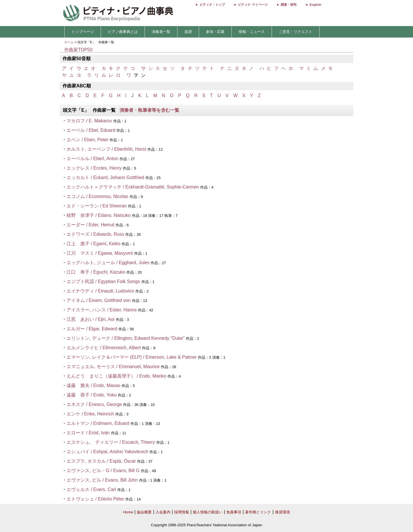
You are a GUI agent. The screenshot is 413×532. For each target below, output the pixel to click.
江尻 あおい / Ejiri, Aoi (90, 319)
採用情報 (182, 512)
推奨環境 (283, 512)
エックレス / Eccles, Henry (94, 168)
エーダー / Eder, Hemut (90, 225)
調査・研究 (289, 5)
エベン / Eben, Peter (87, 140)
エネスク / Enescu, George (94, 404)
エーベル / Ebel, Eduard (91, 130)
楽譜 (188, 32)
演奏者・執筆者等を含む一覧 (149, 110)
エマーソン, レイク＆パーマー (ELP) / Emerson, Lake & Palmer (132, 357)
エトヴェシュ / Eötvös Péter (95, 499)
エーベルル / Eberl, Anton (92, 159)
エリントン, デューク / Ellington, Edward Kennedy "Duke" (126, 338)
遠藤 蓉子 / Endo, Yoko (91, 395)
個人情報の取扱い (208, 512)
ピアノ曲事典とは (123, 32)
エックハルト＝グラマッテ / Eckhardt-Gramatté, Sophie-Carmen (133, 187)
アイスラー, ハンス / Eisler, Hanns (102, 310)
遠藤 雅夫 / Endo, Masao (93, 385)
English (315, 5)
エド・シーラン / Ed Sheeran (97, 206)
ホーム (69, 42)
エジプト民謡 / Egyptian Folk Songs (103, 281)
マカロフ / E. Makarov (89, 121)
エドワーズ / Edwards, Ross (95, 234)
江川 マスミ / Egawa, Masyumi (100, 253)
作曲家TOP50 (78, 50)
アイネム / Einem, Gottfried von (99, 300)
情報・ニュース (252, 32)
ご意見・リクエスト (296, 32)
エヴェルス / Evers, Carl (91, 489)
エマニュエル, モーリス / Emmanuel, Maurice (113, 367)
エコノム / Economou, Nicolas (97, 196)
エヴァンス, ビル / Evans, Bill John (102, 480)
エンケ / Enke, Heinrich (90, 414)
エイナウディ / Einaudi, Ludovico (100, 291)
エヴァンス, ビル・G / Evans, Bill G (103, 471)
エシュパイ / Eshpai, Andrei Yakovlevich (107, 452)
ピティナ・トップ (212, 5)
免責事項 (234, 512)
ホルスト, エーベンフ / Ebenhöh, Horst (107, 149)
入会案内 (163, 512)
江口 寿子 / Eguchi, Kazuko (96, 272)
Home (128, 512)
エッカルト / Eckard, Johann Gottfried (105, 177)
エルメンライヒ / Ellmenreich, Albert (104, 348)
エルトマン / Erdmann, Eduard (98, 423)
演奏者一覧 (161, 32)
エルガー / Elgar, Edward (92, 329)
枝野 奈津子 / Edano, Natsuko (99, 215)
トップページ (83, 32)
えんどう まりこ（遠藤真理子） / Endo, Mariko (116, 376)
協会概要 (144, 512)
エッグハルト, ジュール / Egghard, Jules (108, 263)
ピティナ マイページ (253, 5)
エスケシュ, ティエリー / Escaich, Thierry (111, 442)
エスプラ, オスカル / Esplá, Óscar (101, 461)
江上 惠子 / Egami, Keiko (93, 244)
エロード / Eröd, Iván (88, 433)
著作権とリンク (258, 512)
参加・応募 (215, 32)
